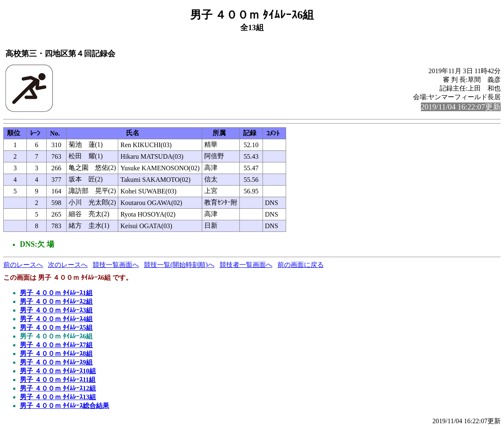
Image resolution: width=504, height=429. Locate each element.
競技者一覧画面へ (246, 265)
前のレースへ (23, 265)
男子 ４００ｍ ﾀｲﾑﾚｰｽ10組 (58, 371)
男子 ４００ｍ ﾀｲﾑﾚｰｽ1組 (56, 293)
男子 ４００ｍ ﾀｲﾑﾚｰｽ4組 (56, 319)
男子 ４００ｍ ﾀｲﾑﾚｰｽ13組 (58, 397)
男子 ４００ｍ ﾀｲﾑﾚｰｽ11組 (58, 380)
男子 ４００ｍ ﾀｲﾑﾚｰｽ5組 (56, 328)
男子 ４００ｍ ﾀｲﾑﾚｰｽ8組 (56, 354)
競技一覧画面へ (116, 265)
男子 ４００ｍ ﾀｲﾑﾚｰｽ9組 (56, 362)
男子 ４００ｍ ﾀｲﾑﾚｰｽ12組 (58, 388)
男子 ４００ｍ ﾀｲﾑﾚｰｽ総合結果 (64, 406)
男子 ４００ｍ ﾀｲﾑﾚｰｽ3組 (56, 310)
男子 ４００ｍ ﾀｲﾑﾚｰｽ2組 (56, 301)
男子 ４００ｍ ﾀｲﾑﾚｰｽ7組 (56, 345)
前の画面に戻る (301, 265)
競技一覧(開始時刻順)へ (179, 265)
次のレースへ (68, 265)
